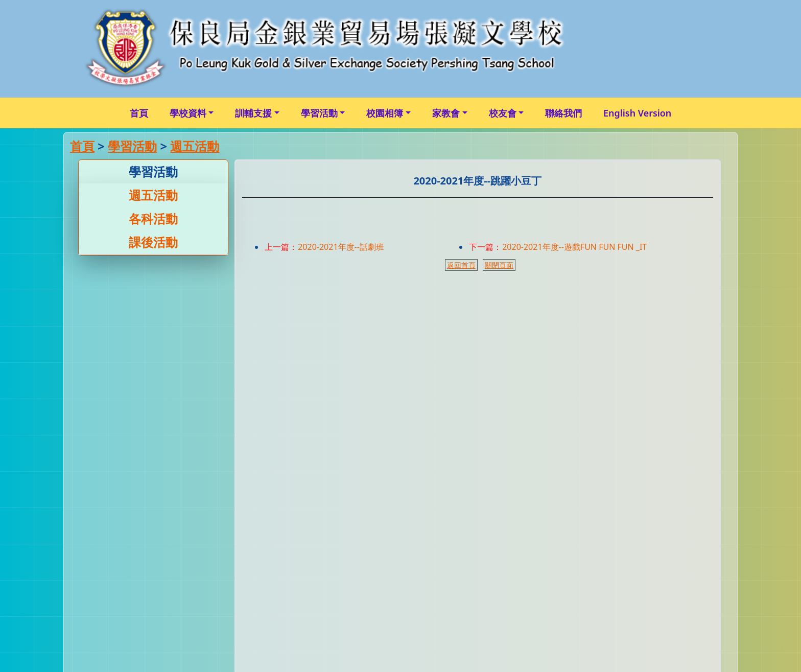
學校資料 (188, 113)
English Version (637, 113)
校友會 (503, 113)
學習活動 (319, 113)
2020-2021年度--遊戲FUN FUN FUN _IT (574, 247)
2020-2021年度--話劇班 (341, 247)
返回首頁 (461, 265)
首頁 (139, 113)
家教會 (446, 113)
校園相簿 (385, 113)
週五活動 (195, 146)
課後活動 (153, 242)
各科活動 (153, 218)
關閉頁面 (499, 265)
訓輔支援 (253, 113)
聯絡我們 (563, 113)
